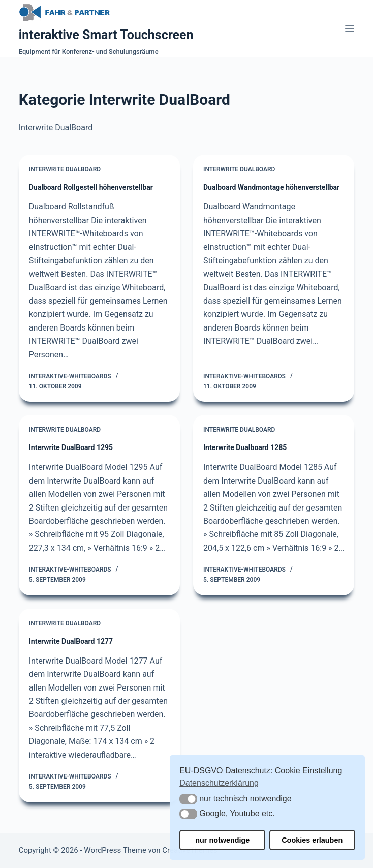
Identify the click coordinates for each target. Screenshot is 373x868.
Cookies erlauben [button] (312, 840)
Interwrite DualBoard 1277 (71, 641)
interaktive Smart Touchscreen (106, 35)
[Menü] (350, 28)
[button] (188, 799)
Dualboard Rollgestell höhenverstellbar (91, 187)
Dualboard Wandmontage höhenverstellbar (271, 187)
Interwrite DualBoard (65, 169)
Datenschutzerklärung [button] (219, 783)
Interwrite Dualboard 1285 (245, 447)
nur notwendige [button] (222, 840)
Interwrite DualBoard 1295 (71, 447)
